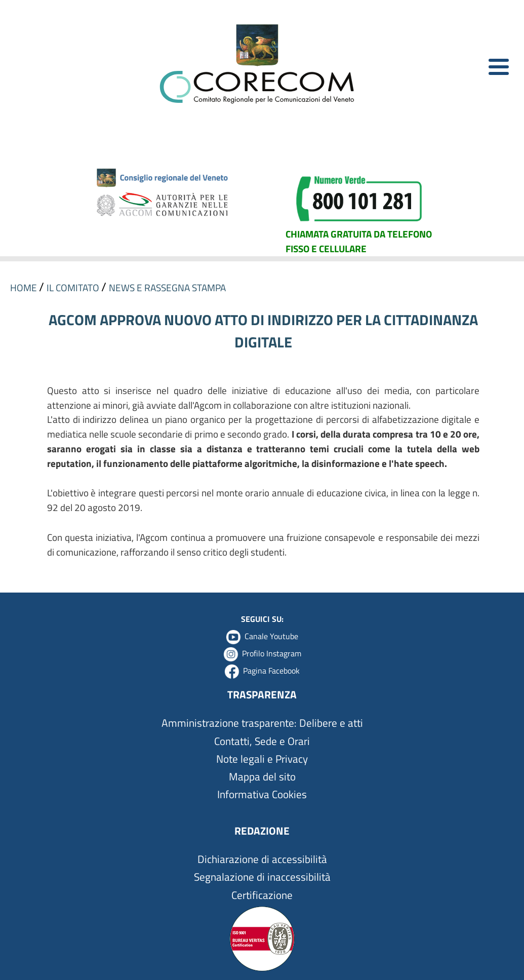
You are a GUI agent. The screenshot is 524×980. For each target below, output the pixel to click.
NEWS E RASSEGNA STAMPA (167, 287)
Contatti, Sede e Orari (262, 741)
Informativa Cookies (262, 794)
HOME (25, 287)
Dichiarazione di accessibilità (262, 859)
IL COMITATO (74, 287)
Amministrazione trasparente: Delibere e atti (262, 723)
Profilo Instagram (272, 653)
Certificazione (262, 895)
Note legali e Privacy (262, 759)
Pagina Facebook (271, 671)
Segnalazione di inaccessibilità (262, 877)
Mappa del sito (262, 777)
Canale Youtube (271, 636)
